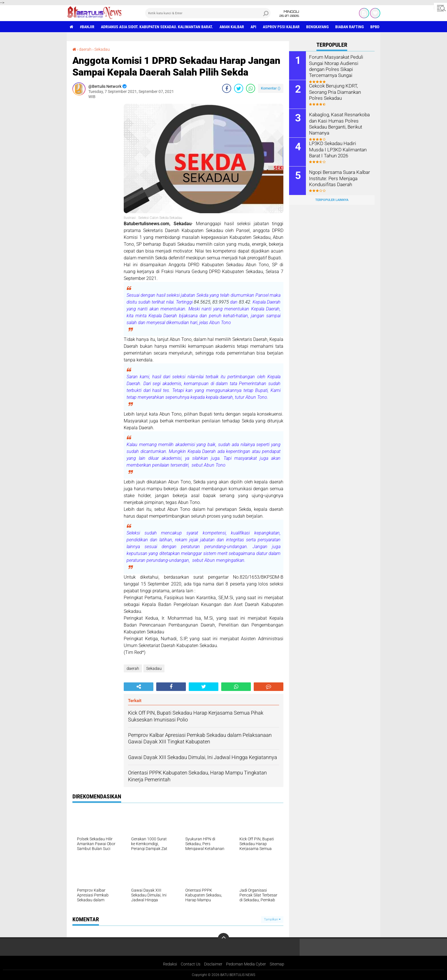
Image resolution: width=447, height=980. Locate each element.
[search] (208, 13)
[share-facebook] (227, 88)
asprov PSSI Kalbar (281, 27)
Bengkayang (317, 27)
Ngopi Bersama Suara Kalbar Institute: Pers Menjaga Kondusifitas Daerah (338, 178)
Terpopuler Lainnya (332, 200)
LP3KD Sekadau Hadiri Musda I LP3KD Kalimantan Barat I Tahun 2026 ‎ (339, 149)
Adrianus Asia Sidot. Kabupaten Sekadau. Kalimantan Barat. (157, 27)
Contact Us (191, 964)
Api (253, 27)
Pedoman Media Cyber (246, 964)
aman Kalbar (232, 27)
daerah (85, 49)
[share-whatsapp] (251, 88)
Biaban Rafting (350, 27)
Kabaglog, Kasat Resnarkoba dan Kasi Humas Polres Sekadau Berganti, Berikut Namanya (338, 123)
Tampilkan (272, 919)
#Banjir (87, 27)
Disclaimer (213, 964)
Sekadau (102, 49)
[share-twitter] (239, 88)
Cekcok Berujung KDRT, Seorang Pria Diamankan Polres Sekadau (334, 92)
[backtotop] (223, 939)
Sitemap (277, 964)
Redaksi (170, 964)
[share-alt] (139, 687)
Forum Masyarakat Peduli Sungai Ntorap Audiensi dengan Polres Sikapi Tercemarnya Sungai (335, 66)
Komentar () (271, 88)
